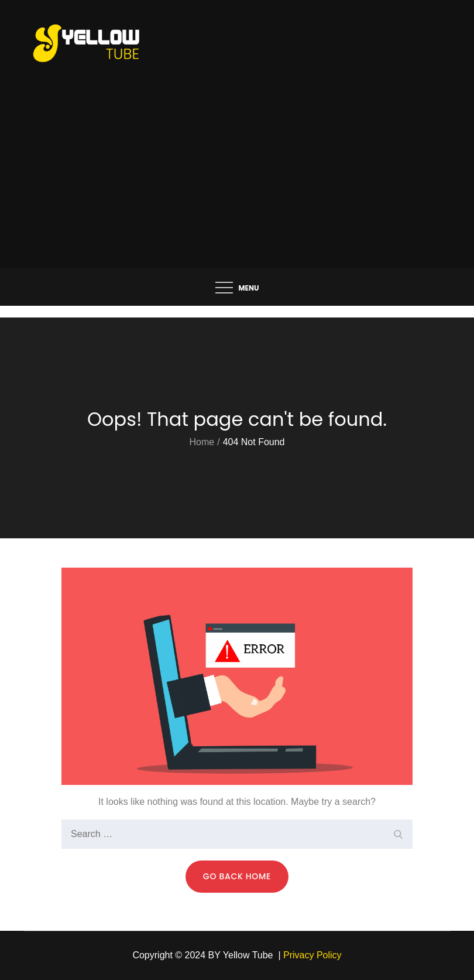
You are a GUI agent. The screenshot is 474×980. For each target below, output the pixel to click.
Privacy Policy (312, 955)
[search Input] (237, 834)
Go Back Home (237, 876)
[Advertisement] (237, 180)
